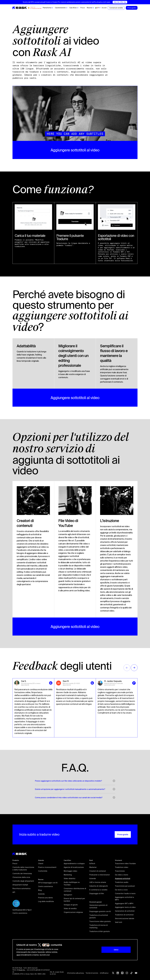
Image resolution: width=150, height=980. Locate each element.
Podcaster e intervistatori (100, 875)
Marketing (68, 875)
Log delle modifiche (46, 901)
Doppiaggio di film (97, 893)
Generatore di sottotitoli (125, 911)
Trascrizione (120, 871)
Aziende (93, 878)
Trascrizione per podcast (125, 886)
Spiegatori (68, 895)
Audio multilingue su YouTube (72, 883)
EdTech (92, 863)
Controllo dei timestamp (22, 873)
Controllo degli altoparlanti (23, 881)
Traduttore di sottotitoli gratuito (99, 916)
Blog (40, 890)
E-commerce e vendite (98, 890)
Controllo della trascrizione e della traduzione (24, 868)
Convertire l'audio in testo (125, 893)
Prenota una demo (45, 898)
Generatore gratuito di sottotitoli (99, 906)
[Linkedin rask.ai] (118, 973)
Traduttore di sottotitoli (124, 915)
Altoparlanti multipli (20, 885)
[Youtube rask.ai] (136, 973)
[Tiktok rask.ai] (131, 973)
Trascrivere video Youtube (125, 863)
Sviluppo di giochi (71, 905)
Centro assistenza (20, 913)
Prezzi (83, 8)
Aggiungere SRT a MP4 (124, 903)
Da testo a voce (121, 890)
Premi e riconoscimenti (47, 867)
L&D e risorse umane (98, 882)
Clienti (41, 863)
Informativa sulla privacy (76, 973)
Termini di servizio (92, 973)
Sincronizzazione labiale (125, 918)
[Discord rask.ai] (122, 973)
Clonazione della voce (21, 877)
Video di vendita (70, 908)
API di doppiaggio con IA (48, 883)
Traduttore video (122, 867)
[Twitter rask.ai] (113, 973)
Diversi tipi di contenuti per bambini (75, 900)
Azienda (41, 894)
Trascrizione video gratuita (100, 921)
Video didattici (70, 878)
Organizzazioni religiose (73, 912)
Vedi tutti (119, 922)
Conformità (43, 871)
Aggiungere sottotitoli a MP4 (125, 898)
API (14, 892)
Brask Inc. (22, 970)
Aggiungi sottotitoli (123, 878)
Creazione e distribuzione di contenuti (75, 890)
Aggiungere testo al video (125, 907)
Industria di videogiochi (99, 886)
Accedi (104, 8)
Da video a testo (122, 875)
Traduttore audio (122, 882)
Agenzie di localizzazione (74, 867)
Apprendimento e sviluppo (74, 863)
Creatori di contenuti (98, 871)
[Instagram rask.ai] (127, 973)
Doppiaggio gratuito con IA (100, 911)
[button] (48, 8)
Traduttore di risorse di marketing (99, 926)
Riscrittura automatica (21, 888)
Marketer (93, 867)
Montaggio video (70, 871)
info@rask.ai (104, 973)
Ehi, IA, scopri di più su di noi (57, 973)
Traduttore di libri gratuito (100, 931)
